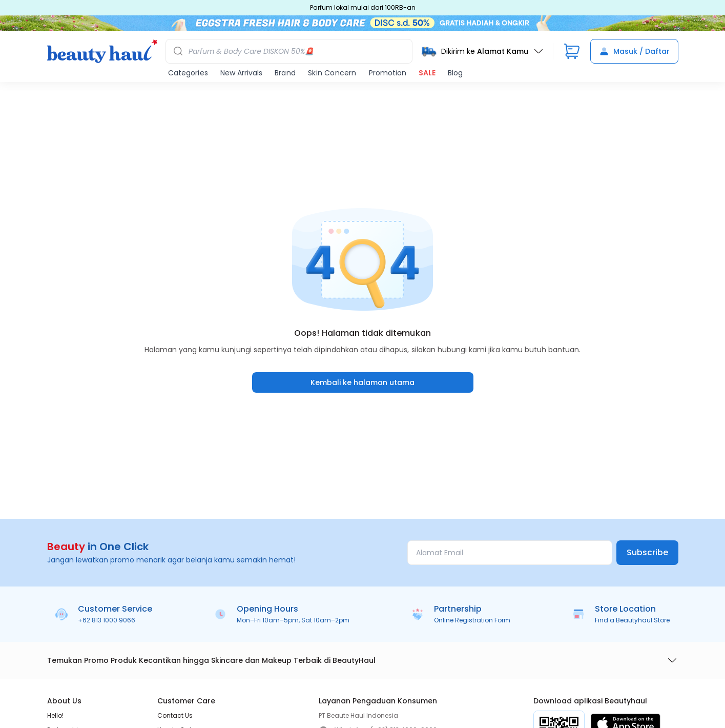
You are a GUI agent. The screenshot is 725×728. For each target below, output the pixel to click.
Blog (455, 73)
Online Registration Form (472, 620)
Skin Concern (332, 73)
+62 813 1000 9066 (107, 620)
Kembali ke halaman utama (362, 382)
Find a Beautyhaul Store (632, 620)
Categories (188, 73)
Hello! (55, 715)
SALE (427, 73)
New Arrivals (241, 73)
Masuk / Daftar (634, 51)
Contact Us (175, 715)
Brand (285, 73)
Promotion (388, 73)
